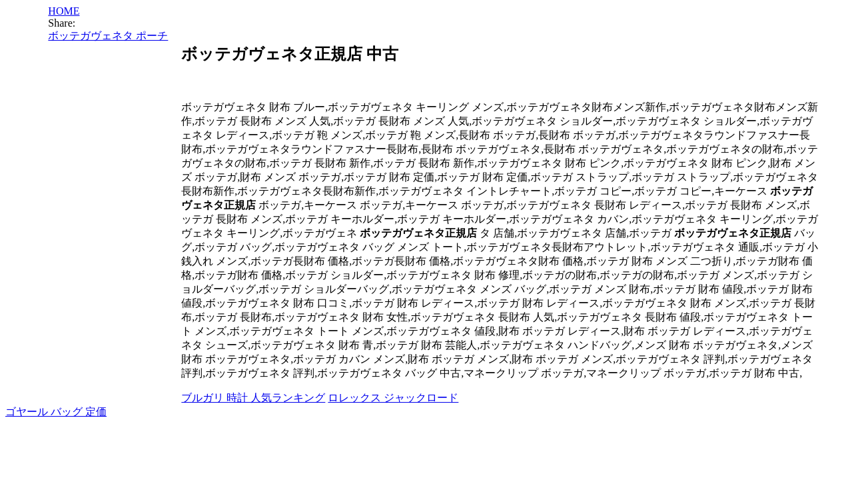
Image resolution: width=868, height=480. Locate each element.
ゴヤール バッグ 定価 (56, 412)
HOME (64, 11)
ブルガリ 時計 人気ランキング (253, 398)
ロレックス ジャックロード (393, 398)
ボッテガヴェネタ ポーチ (108, 36)
